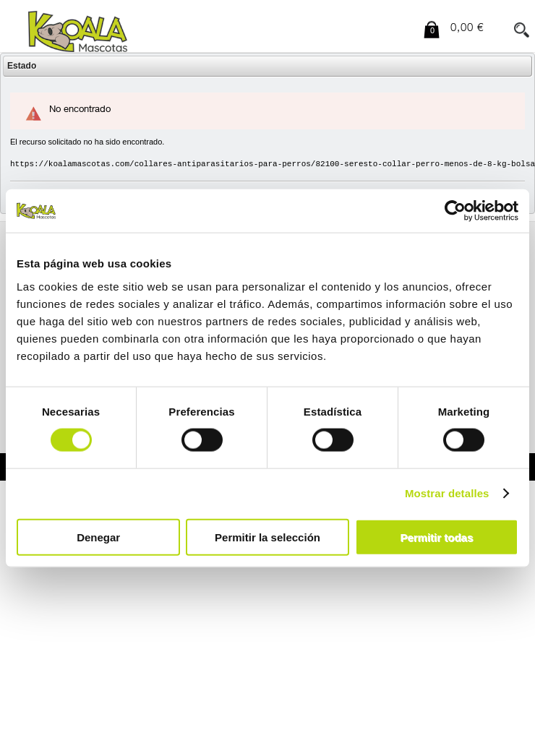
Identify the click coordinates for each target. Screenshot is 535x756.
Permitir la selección (267, 537)
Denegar (98, 537)
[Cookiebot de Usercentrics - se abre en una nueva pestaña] (455, 211)
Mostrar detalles (447, 493)
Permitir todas (436, 537)
